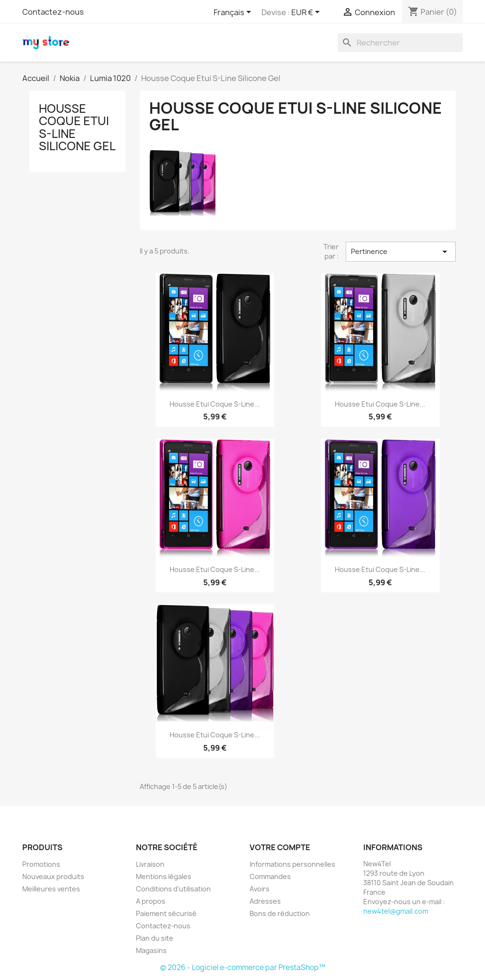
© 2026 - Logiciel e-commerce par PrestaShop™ (243, 967)
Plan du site (155, 938)
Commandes (270, 876)
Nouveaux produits (53, 876)
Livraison (150, 864)
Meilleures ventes (51, 889)
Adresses (265, 901)
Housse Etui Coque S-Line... (215, 404)
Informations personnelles (292, 864)
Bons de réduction (280, 913)
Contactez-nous (53, 12)
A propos (151, 901)
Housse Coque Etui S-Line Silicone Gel (77, 127)
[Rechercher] (400, 43)
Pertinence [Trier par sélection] (401, 252)
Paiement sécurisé (166, 913)
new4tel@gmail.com (396, 911)
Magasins (151, 950)
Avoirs (260, 889)
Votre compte (280, 847)
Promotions (41, 864)
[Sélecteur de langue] (234, 13)
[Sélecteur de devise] (307, 13)
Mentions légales (164, 876)
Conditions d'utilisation (173, 889)
